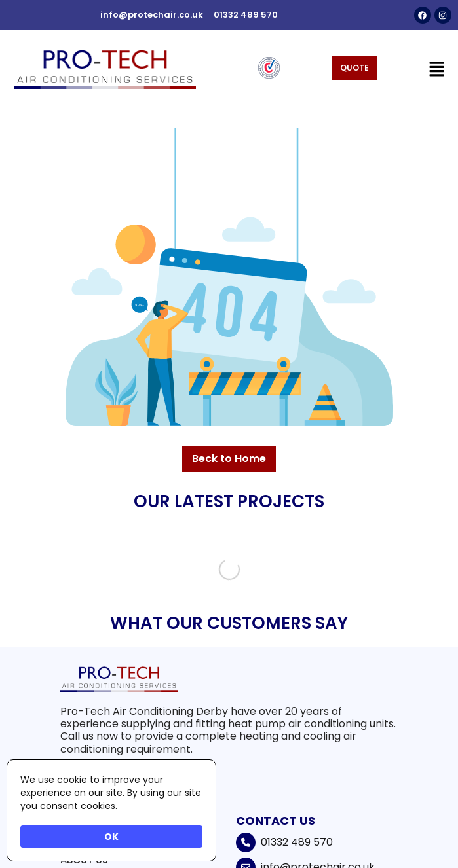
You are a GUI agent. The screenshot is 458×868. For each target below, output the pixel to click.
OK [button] (111, 837)
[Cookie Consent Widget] (111, 810)
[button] (437, 69)
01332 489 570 (297, 842)
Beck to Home (229, 459)
